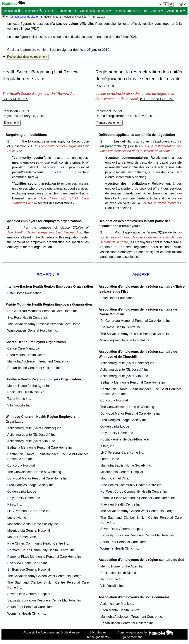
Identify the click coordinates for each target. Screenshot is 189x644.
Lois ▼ (50, 11)
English (182, 4)
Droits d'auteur (70, 632)
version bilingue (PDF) (23, 29)
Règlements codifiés (74, 17)
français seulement (109, 123)
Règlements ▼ (67, 11)
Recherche (33, 11)
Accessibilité (32, 632)
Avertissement (50, 632)
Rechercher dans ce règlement (27, 57)
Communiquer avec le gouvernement (132, 635)
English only (12, 123)
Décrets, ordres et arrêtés (131, 11)
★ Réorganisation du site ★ (22, 17)
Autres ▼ (158, 11)
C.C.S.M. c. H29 (15, 99)
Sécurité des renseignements (98, 635)
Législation (12, 11)
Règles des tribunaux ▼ (96, 11)
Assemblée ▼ (176, 11)
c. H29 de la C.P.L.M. (157, 99)
